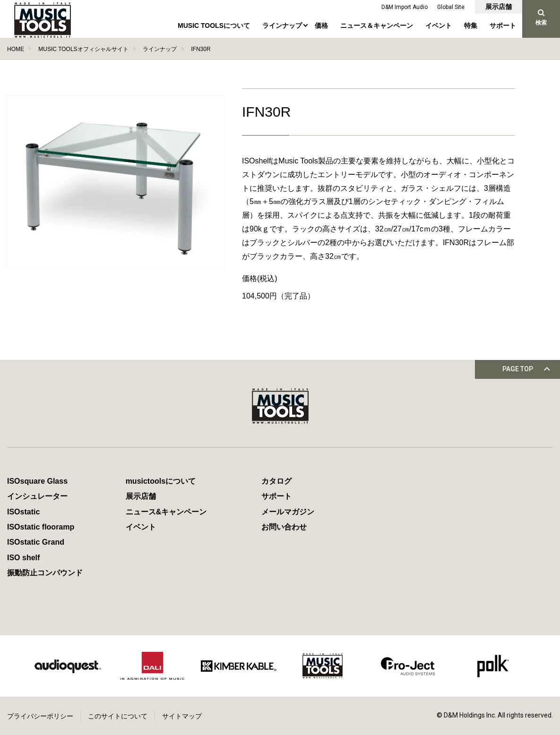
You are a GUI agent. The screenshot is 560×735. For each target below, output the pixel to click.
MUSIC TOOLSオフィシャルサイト (83, 49)
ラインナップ (282, 26)
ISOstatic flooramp (41, 527)
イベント (439, 26)
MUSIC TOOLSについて (214, 26)
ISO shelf (23, 558)
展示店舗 (499, 7)
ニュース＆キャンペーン (377, 26)
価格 (321, 26)
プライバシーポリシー (40, 716)
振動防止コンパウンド (45, 573)
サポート (503, 26)
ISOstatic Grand (36, 542)
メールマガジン (288, 512)
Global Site (451, 7)
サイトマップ (182, 716)
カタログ (276, 481)
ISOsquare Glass (37, 481)
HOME (16, 49)
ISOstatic (23, 512)
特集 (471, 26)
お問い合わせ (284, 527)
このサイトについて (118, 716)
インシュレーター (37, 496)
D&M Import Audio (405, 7)
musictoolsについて (161, 481)
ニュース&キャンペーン (166, 512)
